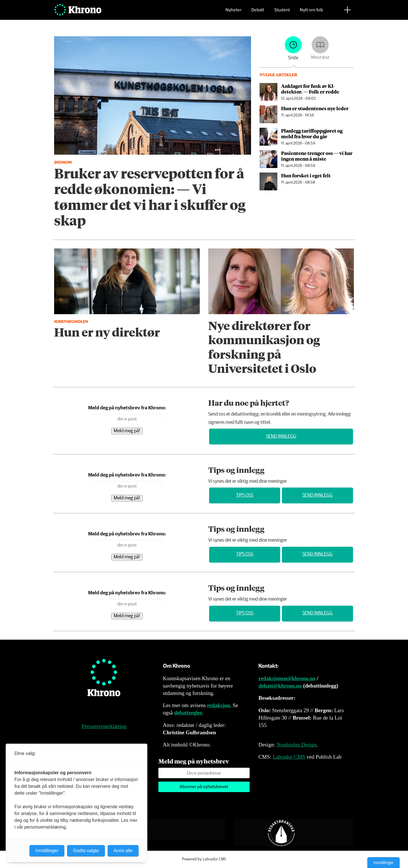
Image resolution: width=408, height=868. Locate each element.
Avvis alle (123, 851)
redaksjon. (219, 705)
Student (282, 13)
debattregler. (189, 713)
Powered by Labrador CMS (204, 859)
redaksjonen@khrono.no (287, 678)
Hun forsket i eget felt (306, 175)
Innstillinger (383, 863)
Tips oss (245, 495)
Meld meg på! (127, 431)
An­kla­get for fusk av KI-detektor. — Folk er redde (310, 89)
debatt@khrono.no (280, 686)
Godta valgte (86, 851)
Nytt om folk (312, 13)
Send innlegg (281, 436)
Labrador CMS (289, 757)
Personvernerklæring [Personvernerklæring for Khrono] (104, 726)
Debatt (258, 13)
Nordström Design (297, 745)
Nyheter (233, 13)
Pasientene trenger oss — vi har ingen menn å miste (317, 156)
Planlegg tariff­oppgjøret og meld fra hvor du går (312, 133)
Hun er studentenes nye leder (315, 108)
